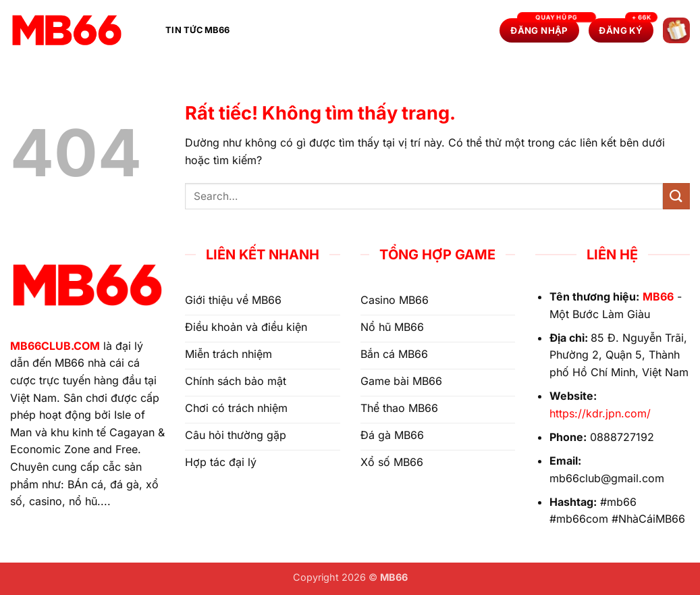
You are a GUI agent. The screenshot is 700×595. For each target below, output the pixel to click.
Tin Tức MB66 (197, 30)
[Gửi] (676, 196)
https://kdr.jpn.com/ (600, 413)
